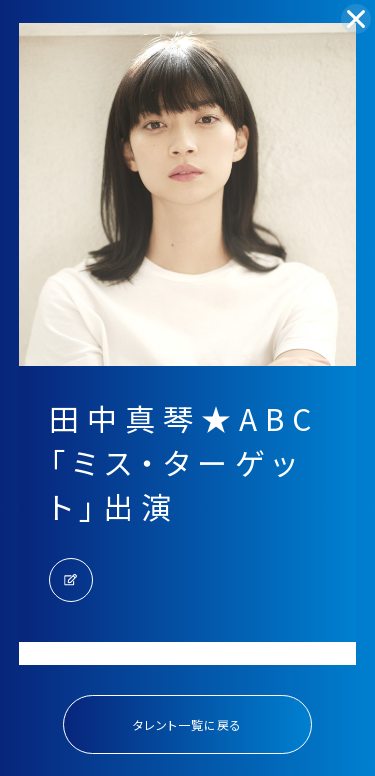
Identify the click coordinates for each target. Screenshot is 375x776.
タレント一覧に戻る (187, 724)
